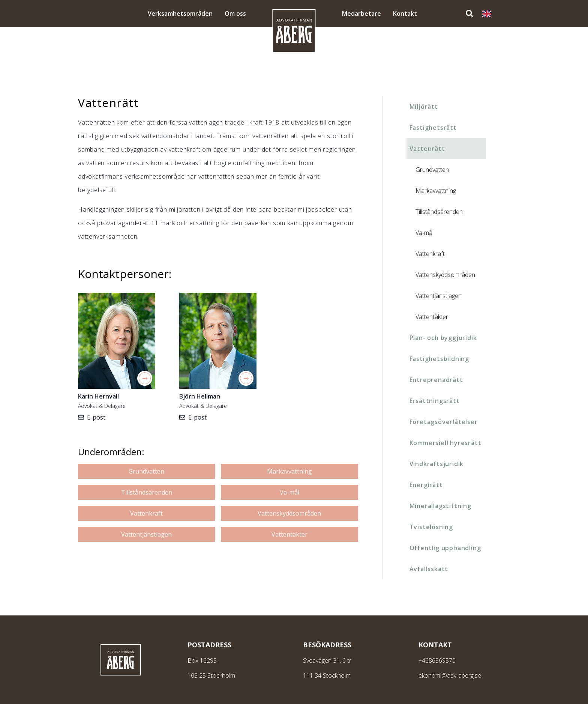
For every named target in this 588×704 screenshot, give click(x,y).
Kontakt (405, 14)
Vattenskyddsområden (289, 513)
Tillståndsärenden (147, 492)
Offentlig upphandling (445, 548)
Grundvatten (146, 471)
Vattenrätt (427, 149)
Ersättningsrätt (435, 401)
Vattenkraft (146, 513)
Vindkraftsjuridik (437, 464)
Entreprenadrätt (436, 380)
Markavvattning (289, 471)
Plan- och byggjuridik (443, 338)
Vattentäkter (289, 534)
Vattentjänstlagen (146, 534)
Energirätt (426, 485)
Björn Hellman (200, 396)
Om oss (235, 14)
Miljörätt (424, 107)
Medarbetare (361, 14)
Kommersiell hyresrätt (445, 443)
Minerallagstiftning (440, 506)
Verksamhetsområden (180, 14)
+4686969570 (437, 660)
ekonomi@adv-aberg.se (450, 675)
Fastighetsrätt (433, 128)
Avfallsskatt (429, 569)
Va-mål (289, 492)
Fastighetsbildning (439, 359)
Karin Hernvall (98, 396)
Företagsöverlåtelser (444, 422)
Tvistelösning (431, 527)
